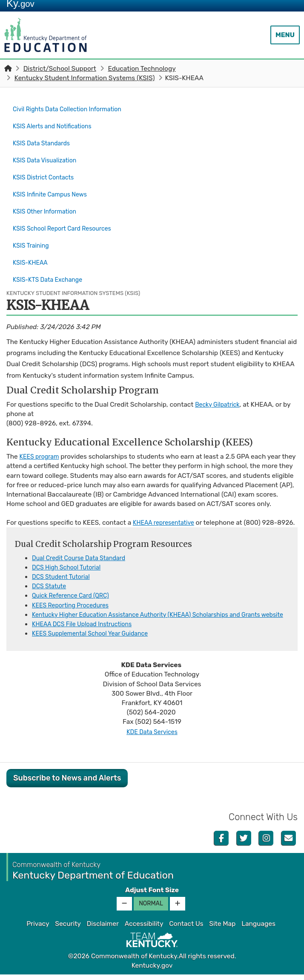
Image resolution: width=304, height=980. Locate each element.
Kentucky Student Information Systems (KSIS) (85, 78)
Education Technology (142, 69)
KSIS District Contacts (46, 169)
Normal (151, 909)
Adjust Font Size (152, 896)
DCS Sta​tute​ (51, 582)
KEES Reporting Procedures (74, 601)
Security (68, 929)
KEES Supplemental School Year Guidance (96, 639)
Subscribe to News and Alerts (67, 783)
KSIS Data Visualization (48, 154)
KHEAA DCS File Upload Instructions (87, 630)
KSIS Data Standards (44, 139)
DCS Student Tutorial (64, 573)
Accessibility (144, 929)
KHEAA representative (167, 509)
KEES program (42, 434)
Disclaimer (103, 929)
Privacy (38, 929)
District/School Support (60, 69)
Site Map (222, 929)
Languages (258, 929)
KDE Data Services (152, 737)
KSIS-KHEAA (33, 244)
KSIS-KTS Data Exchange (51, 259)
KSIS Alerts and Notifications (56, 124)
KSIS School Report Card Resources (67, 214)
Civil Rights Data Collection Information (73, 109)
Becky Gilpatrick (220, 382)
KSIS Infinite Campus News (54, 184)
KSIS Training (33, 228)
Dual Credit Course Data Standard (83, 554)
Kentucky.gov (152, 971)
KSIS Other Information (48, 199)
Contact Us (186, 929)
